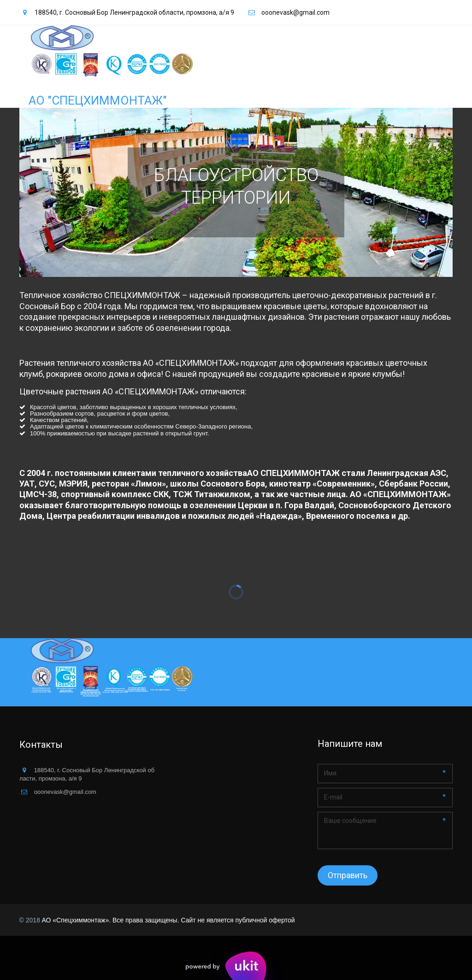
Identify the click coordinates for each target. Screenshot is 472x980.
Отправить (348, 875)
